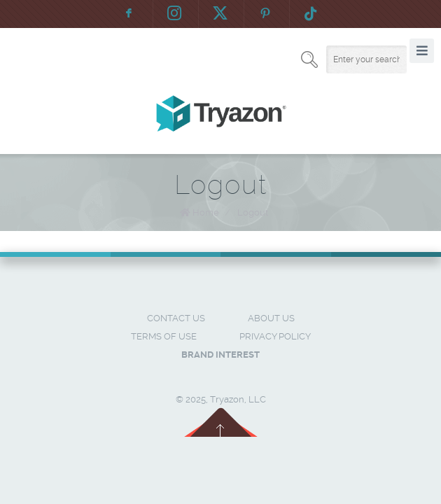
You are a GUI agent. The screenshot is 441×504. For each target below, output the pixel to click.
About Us (271, 318)
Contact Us (176, 318)
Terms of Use (164, 336)
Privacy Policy (275, 336)
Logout (253, 212)
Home (206, 212)
